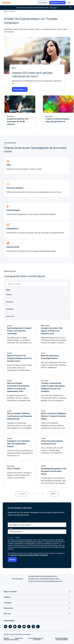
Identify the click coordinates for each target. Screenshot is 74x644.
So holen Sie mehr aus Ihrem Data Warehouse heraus (45, 581)
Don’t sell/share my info (36, 638)
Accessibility (37, 639)
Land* (10, 528)
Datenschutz (19, 638)
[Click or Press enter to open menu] (69, 3)
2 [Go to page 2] (34, 494)
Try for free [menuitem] (42, 3)
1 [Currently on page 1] (29, 494)
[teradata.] (7, 3)
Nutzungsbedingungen (11, 639)
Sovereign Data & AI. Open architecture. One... (43, 576)
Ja (11, 537)
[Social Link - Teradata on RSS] (38, 627)
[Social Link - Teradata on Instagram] (33, 627)
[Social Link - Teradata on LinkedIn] (6, 627)
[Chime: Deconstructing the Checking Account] (54, 447)
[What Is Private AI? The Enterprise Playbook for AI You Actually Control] (20, 362)
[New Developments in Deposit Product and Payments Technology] (20, 334)
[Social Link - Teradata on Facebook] (29, 627)
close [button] (71, 8)
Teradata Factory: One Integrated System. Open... (44, 579)
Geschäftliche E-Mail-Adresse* (20, 525)
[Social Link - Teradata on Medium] (15, 627)
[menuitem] (21, 494)
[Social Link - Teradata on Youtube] (24, 627)
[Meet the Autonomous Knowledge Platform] (54, 362)
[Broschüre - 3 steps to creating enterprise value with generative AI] (58, 112)
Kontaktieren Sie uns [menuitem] (57, 3)
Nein (18, 537)
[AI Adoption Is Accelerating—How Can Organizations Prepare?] (20, 447)
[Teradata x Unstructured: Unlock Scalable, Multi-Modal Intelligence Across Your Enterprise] (54, 391)
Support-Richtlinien (62, 639)
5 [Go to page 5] (48, 494)
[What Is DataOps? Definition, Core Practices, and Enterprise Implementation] (20, 419)
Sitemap (6, 638)
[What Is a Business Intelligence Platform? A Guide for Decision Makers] (54, 419)
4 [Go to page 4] (43, 494)
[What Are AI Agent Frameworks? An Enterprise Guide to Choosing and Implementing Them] (20, 391)
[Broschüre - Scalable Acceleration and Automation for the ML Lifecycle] (20, 112)
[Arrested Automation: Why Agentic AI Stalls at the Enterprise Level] (54, 334)
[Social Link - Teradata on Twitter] (19, 627)
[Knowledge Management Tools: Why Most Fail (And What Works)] (54, 475)
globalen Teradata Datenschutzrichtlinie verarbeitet (29, 555)
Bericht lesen (19, 89)
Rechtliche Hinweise (61, 638)
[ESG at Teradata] (20, 475)
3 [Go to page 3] (38, 494)
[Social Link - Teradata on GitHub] (10, 627)
